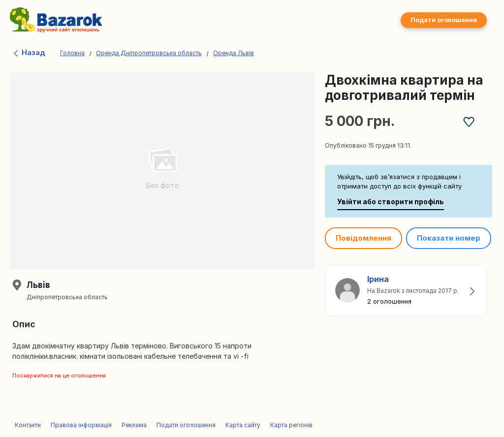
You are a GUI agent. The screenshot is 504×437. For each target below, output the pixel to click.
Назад (29, 52)
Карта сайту (243, 425)
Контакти (28, 425)
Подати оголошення (444, 20)
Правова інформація (81, 425)
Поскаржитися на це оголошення (59, 375)
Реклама (134, 425)
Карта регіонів (291, 425)
